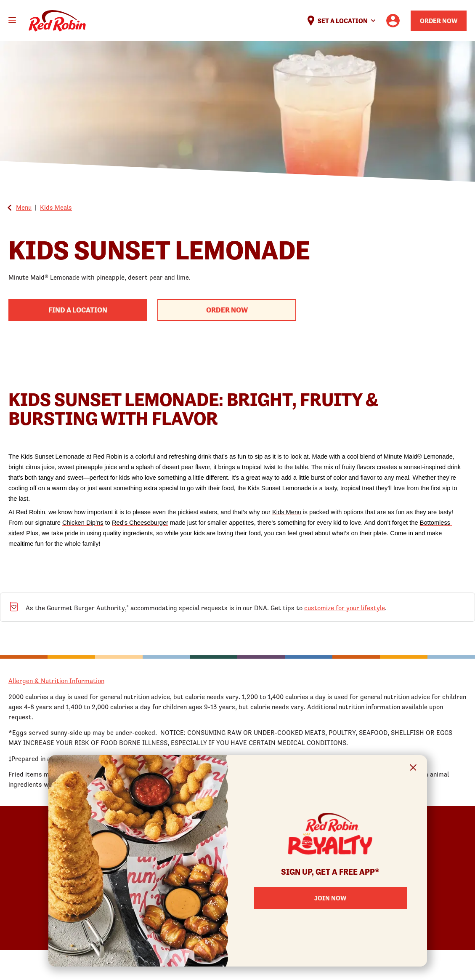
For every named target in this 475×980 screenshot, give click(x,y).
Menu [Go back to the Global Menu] (24, 207)
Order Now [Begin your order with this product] (227, 310)
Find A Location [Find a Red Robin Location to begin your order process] (78, 310)
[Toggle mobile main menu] (12, 20)
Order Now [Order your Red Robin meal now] (439, 21)
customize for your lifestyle (345, 608)
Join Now (330, 898)
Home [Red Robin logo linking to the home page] (57, 21)
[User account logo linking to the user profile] (393, 21)
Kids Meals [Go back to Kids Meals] (56, 207)
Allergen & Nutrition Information (56, 681)
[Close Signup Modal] (413, 769)
